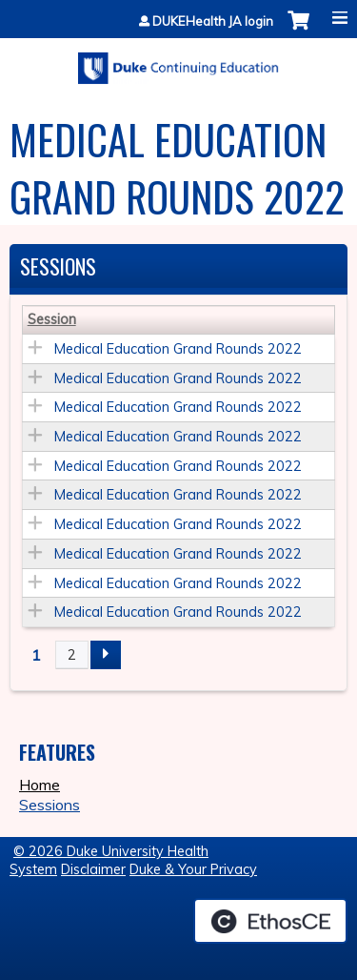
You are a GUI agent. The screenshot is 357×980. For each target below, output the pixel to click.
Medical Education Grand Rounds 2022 (178, 349)
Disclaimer (93, 869)
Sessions (50, 805)
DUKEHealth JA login (213, 21)
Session (52, 319)
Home (40, 785)
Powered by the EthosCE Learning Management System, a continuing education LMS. (270, 921)
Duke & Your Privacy (193, 869)
